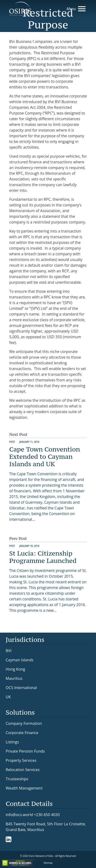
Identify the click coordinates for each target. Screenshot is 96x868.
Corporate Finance (22, 733)
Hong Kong (15, 669)
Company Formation (24, 723)
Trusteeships (17, 779)
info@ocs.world (19, 815)
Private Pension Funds (25, 751)
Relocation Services (23, 770)
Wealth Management (24, 788)
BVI (9, 651)
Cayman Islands (20, 660)
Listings (12, 742)
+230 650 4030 (47, 815)
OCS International (21, 688)
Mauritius (14, 678)
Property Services (21, 760)
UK (8, 697)
